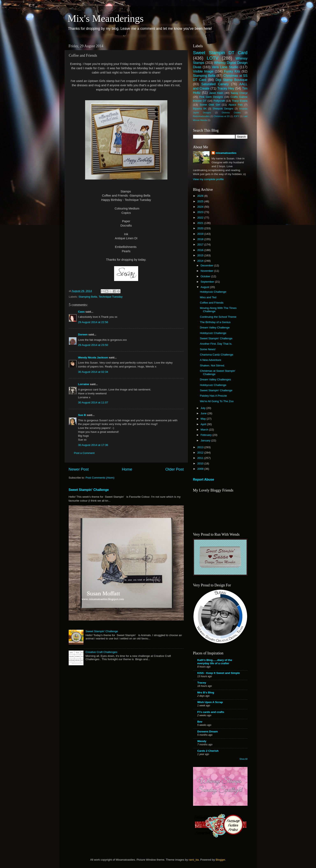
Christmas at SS (222, 116)
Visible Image (203, 71)
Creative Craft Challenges (101, 652)
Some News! (208, 349)
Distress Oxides (231, 113)
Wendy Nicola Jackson (93, 357)
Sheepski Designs (223, 109)
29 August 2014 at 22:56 (93, 322)
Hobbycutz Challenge (213, 292)
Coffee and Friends (212, 303)
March (205, 430)
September (208, 282)
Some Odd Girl (210, 105)
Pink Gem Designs (211, 97)
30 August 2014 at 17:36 (93, 445)
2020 (201, 228)
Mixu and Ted (208, 297)
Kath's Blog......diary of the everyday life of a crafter (215, 662)
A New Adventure (211, 360)
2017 (201, 245)
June (204, 413)
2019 (201, 234)
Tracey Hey (226, 88)
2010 (201, 463)
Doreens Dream (208, 732)
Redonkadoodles (201, 116)
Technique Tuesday (111, 297)
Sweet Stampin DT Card (220, 53)
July (204, 408)
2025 (201, 201)
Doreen (83, 334)
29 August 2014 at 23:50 (93, 345)
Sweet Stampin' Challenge (89, 490)
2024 (201, 207)
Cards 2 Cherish (208, 751)
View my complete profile (208, 179)
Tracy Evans (240, 101)
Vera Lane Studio (225, 67)
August (205, 287)
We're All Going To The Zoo (217, 401)
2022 (201, 218)
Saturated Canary (215, 84)
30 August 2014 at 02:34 (93, 372)
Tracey (202, 683)
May (204, 419)
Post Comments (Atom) (100, 478)
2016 (201, 250)
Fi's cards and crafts (211, 712)
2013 (201, 447)
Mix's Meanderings (106, 18)
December (207, 265)
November (207, 271)
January (206, 440)
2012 (201, 453)
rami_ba (194, 860)
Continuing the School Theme (218, 317)
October (206, 276)
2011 (201, 458)
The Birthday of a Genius (215, 322)
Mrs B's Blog (206, 692)
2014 (201, 261)
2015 (201, 255)
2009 (201, 469)
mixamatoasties (226, 153)
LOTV (213, 58)
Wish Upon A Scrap (210, 702)
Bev (200, 722)
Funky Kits (232, 71)
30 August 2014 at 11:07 (93, 402)
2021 (201, 223)
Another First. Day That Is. (216, 344)
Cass (81, 312)
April (204, 424)
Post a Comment (84, 453)
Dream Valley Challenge (215, 328)
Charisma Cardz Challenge (216, 355)
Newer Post (79, 469)
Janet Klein (216, 93)
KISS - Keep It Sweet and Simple (219, 673)
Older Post (174, 469)
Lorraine (84, 384)
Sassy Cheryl (239, 93)
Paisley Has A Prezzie (213, 396)
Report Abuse (204, 479)
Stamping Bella (88, 297)
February (207, 435)
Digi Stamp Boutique (231, 80)
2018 (201, 239)
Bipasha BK (200, 109)
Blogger (220, 860)
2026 (201, 196)
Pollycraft (219, 101)
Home (127, 469)
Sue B (82, 415)
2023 (201, 212)
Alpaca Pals (236, 105)
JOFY (236, 116)
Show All (244, 759)
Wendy (202, 741)
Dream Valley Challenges (215, 379)
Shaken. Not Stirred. (212, 366)
